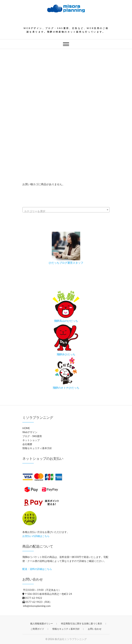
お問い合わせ (95, 629)
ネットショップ (31, 440)
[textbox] (66, 211)
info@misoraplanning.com (37, 606)
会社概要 (27, 444)
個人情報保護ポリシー (42, 624)
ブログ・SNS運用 (32, 436)
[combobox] (66, 210)
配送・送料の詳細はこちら (37, 569)
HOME (26, 428)
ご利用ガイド (37, 629)
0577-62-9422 (32, 598)
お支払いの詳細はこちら (36, 536)
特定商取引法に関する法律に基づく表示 (82, 624)
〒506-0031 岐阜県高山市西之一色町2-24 (47, 594)
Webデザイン (30, 432)
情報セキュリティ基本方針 (37, 448)
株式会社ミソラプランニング (71, 639)
